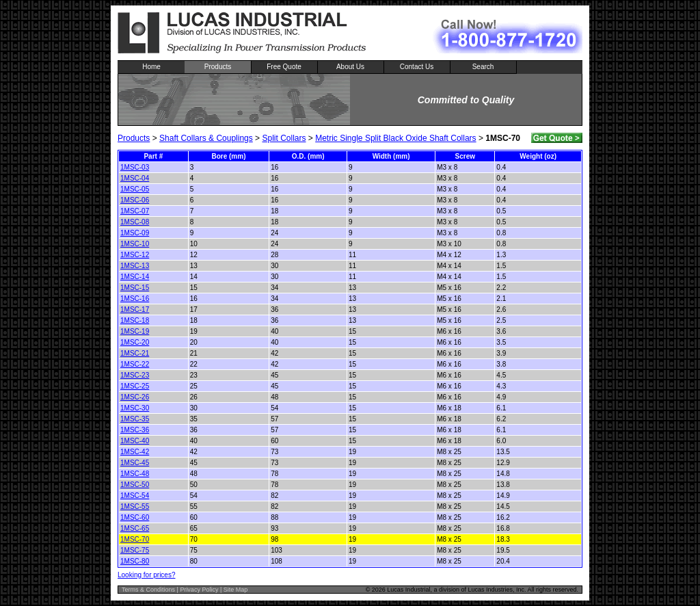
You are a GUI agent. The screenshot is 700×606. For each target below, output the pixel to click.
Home (151, 67)
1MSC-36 (135, 430)
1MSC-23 (135, 375)
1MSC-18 (135, 320)
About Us (350, 67)
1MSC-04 (135, 178)
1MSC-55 (135, 506)
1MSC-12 (135, 255)
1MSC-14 (135, 277)
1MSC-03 (135, 167)
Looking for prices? (147, 575)
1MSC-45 (135, 463)
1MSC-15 (135, 288)
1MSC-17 (135, 309)
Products (218, 67)
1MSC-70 (135, 539)
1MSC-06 (135, 200)
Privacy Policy (199, 590)
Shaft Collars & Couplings (206, 138)
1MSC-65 (135, 528)
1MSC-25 (135, 386)
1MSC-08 (135, 222)
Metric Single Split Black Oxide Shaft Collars (395, 138)
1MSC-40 (135, 441)
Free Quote (284, 67)
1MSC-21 (135, 353)
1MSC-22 (135, 364)
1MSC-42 (135, 452)
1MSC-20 (135, 342)
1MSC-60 (135, 517)
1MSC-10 (135, 244)
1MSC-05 (135, 189)
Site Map (236, 590)
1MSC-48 (135, 474)
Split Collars (284, 138)
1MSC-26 (135, 397)
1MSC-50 (135, 485)
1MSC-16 (135, 299)
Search (483, 67)
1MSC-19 (135, 331)
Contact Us (417, 67)
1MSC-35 (135, 419)
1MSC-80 (135, 561)
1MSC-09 (135, 233)
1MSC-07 (135, 211)
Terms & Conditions (148, 590)
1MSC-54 (135, 496)
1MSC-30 (135, 408)
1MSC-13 (135, 266)
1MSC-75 (135, 550)
